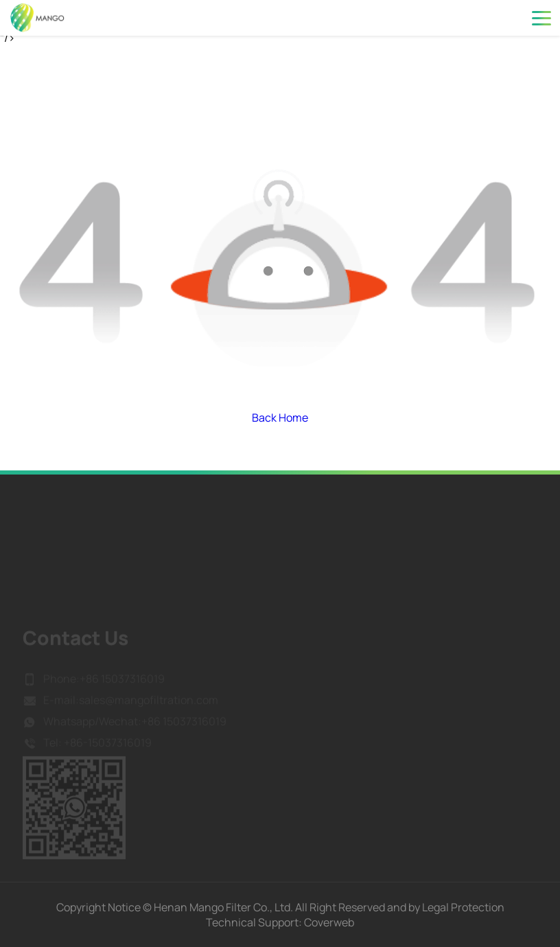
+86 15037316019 (122, 687)
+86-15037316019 (107, 751)
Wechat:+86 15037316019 (163, 729)
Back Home (280, 418)
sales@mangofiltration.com (149, 708)
